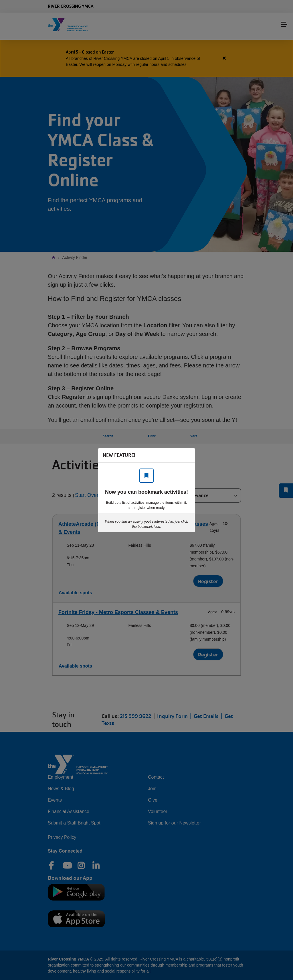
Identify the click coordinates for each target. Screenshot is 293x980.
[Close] (188, 455)
